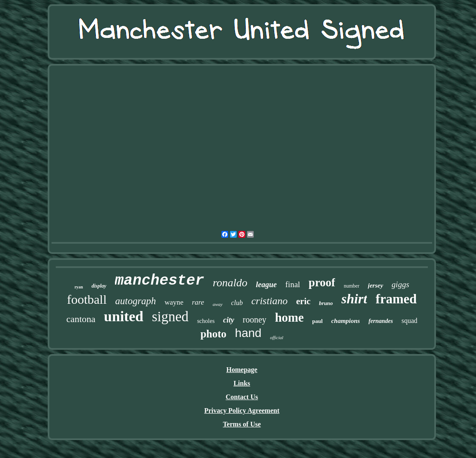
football (87, 299)
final (293, 284)
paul (317, 321)
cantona (81, 319)
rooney (255, 320)
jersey (376, 285)
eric (304, 301)
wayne (174, 302)
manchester (160, 281)
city (229, 320)
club (237, 303)
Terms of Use (242, 424)
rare (198, 302)
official (277, 337)
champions (346, 321)
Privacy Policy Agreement (242, 410)
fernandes (381, 321)
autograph (136, 301)
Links (242, 383)
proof (322, 282)
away (217, 304)
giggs (400, 284)
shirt (354, 299)
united (124, 316)
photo (214, 334)
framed (396, 299)
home (290, 317)
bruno (326, 303)
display (99, 286)
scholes (206, 321)
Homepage (242, 370)
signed (170, 317)
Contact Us (242, 397)
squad (409, 321)
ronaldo (230, 283)
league (266, 285)
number (351, 286)
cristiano (269, 301)
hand (248, 333)
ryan (79, 287)
